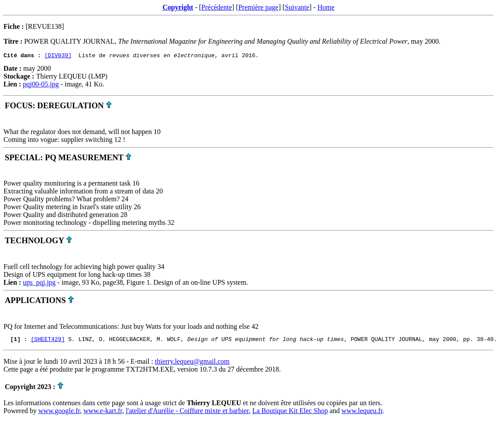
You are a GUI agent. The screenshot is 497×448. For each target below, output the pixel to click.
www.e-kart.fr (103, 413)
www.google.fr (59, 413)
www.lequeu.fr (362, 413)
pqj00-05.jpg (41, 85)
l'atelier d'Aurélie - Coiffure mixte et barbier (187, 413)
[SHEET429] (48, 341)
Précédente (216, 7)
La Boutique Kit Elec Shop (290, 413)
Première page (258, 7)
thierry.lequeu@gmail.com (192, 364)
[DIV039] (58, 56)
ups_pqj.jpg (39, 284)
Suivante (297, 7)
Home (326, 7)
